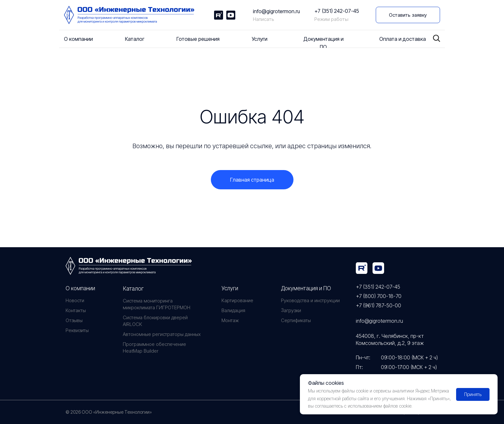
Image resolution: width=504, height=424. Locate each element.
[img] (362, 268)
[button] (408, 15)
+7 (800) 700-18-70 (379, 296)
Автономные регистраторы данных (162, 334)
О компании (80, 288)
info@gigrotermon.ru (276, 11)
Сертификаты (296, 320)
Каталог (133, 289)
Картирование (237, 300)
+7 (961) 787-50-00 (378, 305)
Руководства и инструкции (310, 300)
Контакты (76, 310)
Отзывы (74, 320)
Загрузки (291, 311)
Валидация (233, 310)
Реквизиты (77, 330)
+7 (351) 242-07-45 (337, 11)
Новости (75, 300)
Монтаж (230, 320)
